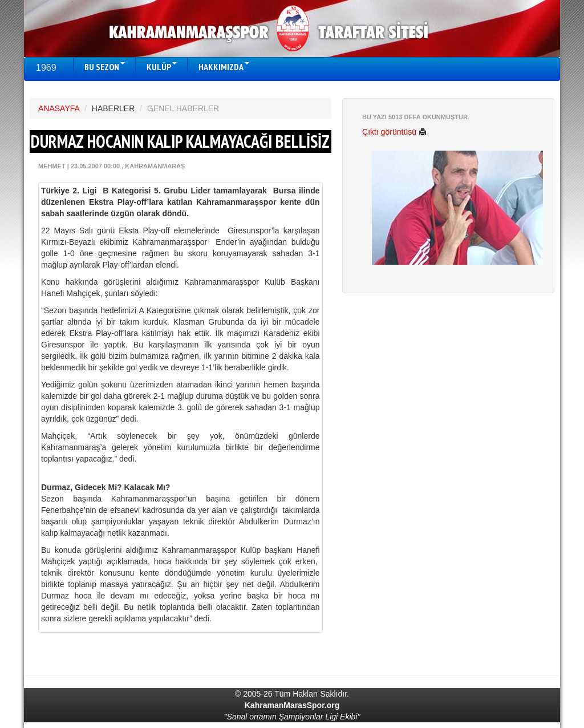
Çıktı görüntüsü (394, 132)
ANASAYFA (59, 108)
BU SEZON (105, 67)
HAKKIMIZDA (224, 67)
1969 (46, 68)
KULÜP (162, 67)
